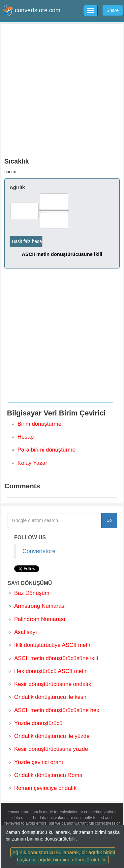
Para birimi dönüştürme (46, 450)
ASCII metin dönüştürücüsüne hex (57, 710)
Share (113, 10)
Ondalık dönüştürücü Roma (48, 775)
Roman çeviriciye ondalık (45, 788)
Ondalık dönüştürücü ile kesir (50, 697)
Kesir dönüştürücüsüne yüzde (51, 749)
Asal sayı (26, 632)
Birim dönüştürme (39, 424)
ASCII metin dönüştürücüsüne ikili (62, 254)
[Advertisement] (62, 89)
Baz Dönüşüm (32, 593)
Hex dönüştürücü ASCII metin (51, 671)
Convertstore (39, 551)
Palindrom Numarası (40, 619)
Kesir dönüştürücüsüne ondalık (53, 684)
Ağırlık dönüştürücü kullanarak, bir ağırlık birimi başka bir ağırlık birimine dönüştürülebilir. (64, 856)
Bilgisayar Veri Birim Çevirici (56, 413)
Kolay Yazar (32, 463)
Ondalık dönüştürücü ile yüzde (52, 736)
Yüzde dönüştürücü (38, 723)
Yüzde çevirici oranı (39, 762)
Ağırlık (17, 187)
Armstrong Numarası (40, 606)
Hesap (26, 437)
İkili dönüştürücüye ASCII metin (53, 645)
